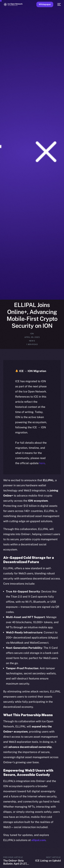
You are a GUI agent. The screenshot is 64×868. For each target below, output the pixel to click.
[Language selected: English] (29, 861)
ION (32, 334)
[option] (2, 857)
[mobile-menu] (59, 4)
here (42, 463)
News (32, 341)
